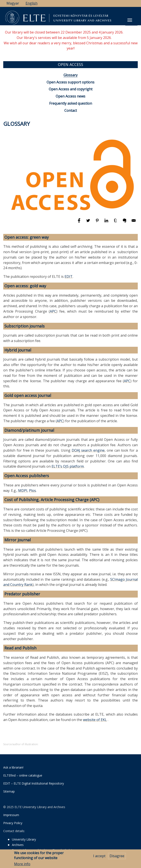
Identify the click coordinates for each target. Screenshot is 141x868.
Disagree (117, 857)
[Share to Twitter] (89, 222)
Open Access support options (70, 82)
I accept (99, 857)
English (32, 3)
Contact (71, 110)
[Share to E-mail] (134, 222)
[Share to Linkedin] (107, 222)
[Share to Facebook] (79, 222)
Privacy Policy (13, 823)
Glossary (70, 75)
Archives (18, 845)
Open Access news (70, 96)
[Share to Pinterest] (98, 222)
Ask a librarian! (13, 767)
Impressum (11, 815)
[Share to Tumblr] (116, 222)
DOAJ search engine (88, 450)
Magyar (13, 3)
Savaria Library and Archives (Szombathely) (42, 850)
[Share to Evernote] (125, 222)
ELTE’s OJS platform (68, 466)
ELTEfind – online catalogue (23, 775)
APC (53, 311)
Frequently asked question (71, 103)
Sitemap (9, 791)
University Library (24, 839)
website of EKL (95, 720)
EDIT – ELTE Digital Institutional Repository (34, 783)
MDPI (23, 491)
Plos (32, 491)
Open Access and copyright (71, 89)
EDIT (69, 277)
